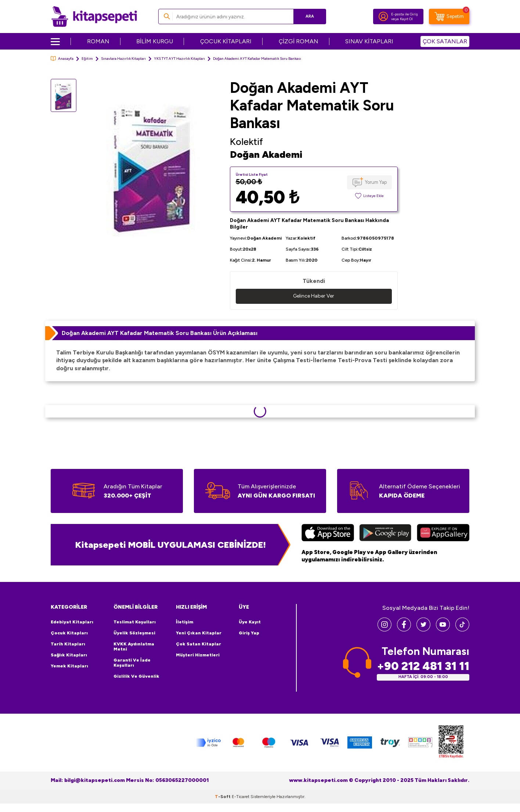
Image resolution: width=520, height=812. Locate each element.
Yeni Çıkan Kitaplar (199, 633)
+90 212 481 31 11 (423, 666)
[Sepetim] (449, 17)
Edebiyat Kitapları (72, 622)
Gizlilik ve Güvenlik (136, 676)
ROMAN (98, 41)
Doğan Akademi (266, 154)
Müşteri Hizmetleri (198, 655)
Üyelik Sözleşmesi (134, 633)
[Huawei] (443, 534)
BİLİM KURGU (155, 41)
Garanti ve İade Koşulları (132, 663)
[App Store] (328, 534)
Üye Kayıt (250, 622)
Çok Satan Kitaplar (198, 644)
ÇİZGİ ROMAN (299, 41)
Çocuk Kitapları (69, 633)
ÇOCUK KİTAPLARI (226, 41)
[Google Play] (385, 534)
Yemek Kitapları (69, 666)
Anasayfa (62, 59)
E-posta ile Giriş (405, 14)
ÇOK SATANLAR (445, 41)
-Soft (223, 797)
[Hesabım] (383, 17)
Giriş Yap (249, 633)
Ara (310, 16)
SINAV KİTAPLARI (369, 41)
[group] (153, 164)
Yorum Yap (376, 182)
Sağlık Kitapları (69, 655)
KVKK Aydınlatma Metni (134, 647)
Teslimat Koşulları (135, 622)
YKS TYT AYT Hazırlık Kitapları (179, 59)
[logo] (94, 17)
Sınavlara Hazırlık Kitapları (123, 59)
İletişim (185, 622)
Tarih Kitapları (68, 644)
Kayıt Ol (406, 19)
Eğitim (87, 59)
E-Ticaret (241, 797)
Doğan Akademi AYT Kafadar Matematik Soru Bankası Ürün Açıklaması (160, 333)
